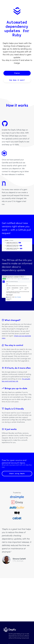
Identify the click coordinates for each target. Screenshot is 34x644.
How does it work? (17, 80)
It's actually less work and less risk (16, 380)
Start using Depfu (17, 474)
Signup (17, 73)
